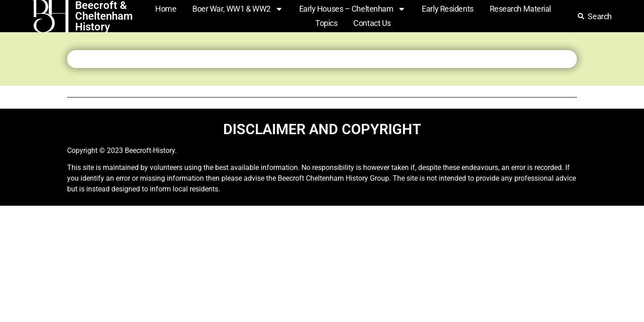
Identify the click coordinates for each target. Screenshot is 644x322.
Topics (326, 23)
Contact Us (372, 23)
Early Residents (447, 9)
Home (166, 9)
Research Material (520, 9)
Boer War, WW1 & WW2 (237, 9)
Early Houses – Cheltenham (353, 9)
